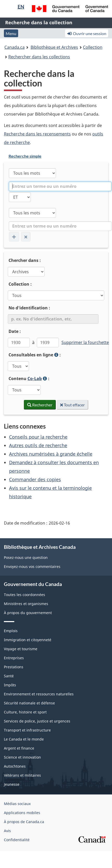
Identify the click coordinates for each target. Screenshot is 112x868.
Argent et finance (19, 748)
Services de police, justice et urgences (37, 721)
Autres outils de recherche (38, 445)
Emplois (11, 631)
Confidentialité (17, 840)
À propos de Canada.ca (24, 822)
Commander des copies (35, 479)
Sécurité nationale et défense (29, 703)
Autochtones (15, 766)
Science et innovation (22, 757)
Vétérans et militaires (22, 775)
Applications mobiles (22, 813)
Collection (93, 47)
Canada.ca (15, 47)
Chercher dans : (25, 260)
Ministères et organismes (26, 604)
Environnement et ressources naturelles (39, 694)
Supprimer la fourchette (85, 342)
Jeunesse (12, 784)
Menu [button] (11, 33)
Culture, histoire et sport (25, 712)
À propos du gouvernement (28, 613)
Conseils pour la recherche (38, 437)
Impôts (10, 685)
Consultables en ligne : (46, 355)
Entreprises (14, 658)
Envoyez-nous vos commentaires (32, 566)
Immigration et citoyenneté (28, 640)
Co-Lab (35, 379)
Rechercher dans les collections (39, 57)
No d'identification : (29, 308)
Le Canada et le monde (24, 739)
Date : (15, 331)
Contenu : (40, 379)
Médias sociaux (17, 804)
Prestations (14, 667)
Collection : (20, 284)
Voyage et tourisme (21, 649)
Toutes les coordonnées (24, 595)
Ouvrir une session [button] (87, 33)
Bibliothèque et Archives (54, 47)
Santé (9, 676)
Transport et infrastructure (27, 730)
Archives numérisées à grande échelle (51, 454)
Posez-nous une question (26, 557)
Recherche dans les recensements (37, 134)
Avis (7, 831)
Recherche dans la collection (39, 22)
